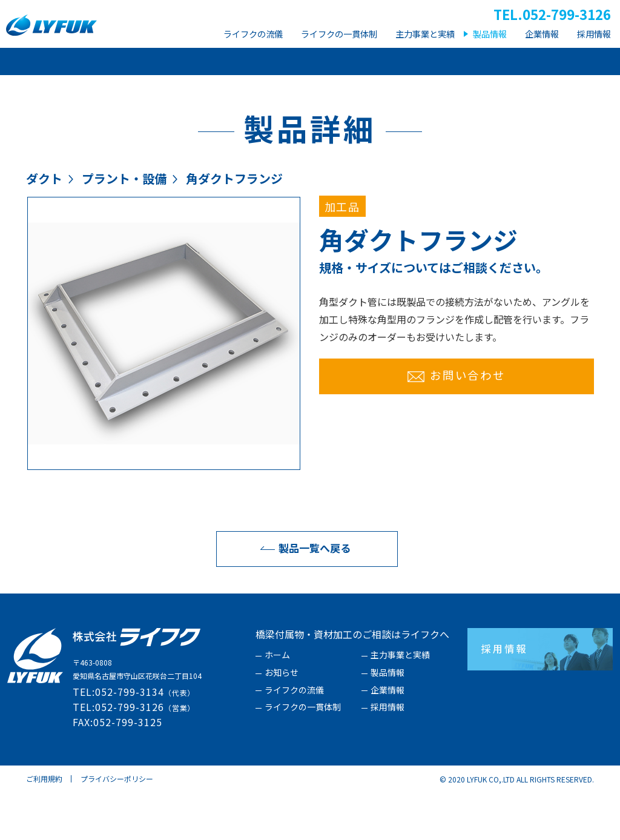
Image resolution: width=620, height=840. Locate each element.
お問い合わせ (457, 422)
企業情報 (387, 738)
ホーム (277, 703)
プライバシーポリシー (117, 826)
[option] (164, 381)
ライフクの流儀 (294, 738)
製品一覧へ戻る (302, 596)
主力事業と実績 (400, 703)
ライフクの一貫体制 (303, 755)
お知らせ (282, 721)
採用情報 (387, 755)
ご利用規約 (44, 826)
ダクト (44, 226)
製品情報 (387, 721)
